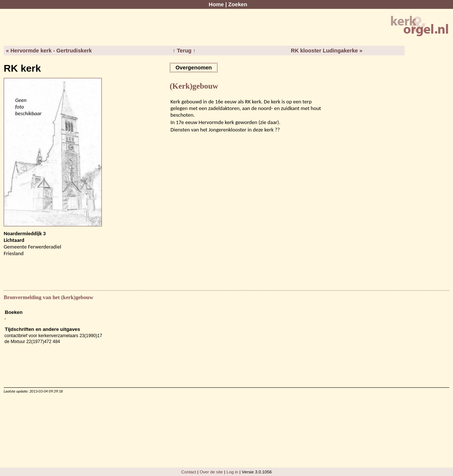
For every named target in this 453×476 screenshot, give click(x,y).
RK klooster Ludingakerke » (327, 51)
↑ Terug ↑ (184, 51)
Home (216, 4)
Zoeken (238, 4)
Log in (232, 472)
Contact (189, 472)
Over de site (211, 472)
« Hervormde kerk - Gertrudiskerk (49, 51)
